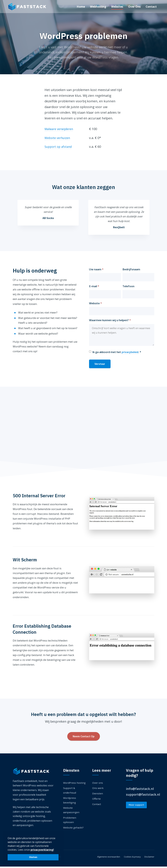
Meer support (136, 806)
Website (95, 305)
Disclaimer (149, 858)
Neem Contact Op (84, 738)
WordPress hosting (75, 784)
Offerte (97, 800)
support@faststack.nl (143, 796)
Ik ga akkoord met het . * (117, 353)
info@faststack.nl (140, 790)
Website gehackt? (74, 829)
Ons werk (98, 789)
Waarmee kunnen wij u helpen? (110, 322)
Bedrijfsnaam (131, 271)
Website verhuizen (59, 138)
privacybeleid (130, 353)
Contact (97, 805)
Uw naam (96, 271)
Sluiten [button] (33, 857)
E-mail (94, 288)
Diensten (98, 795)
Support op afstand (59, 147)
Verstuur (100, 365)
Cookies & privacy (130, 858)
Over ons (98, 784)
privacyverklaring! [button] (42, 850)
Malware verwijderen (60, 129)
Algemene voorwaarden (105, 858)
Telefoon (128, 288)
